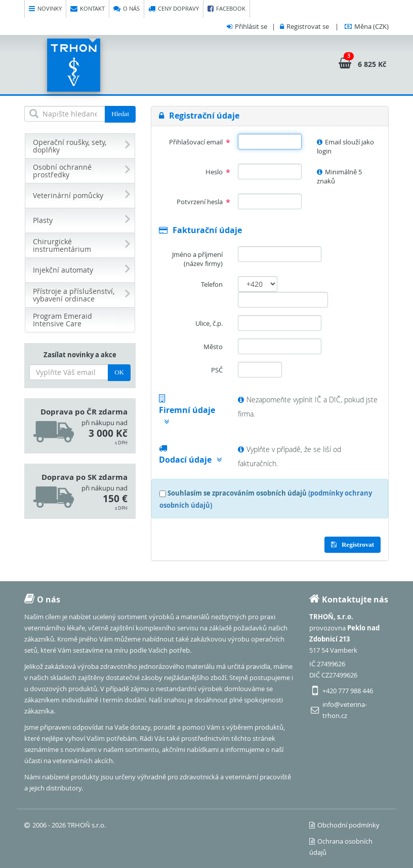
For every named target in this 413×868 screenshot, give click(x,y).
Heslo (214, 172)
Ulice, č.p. (209, 323)
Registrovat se (308, 26)
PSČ (217, 370)
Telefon (212, 284)
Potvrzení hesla (200, 202)
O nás (127, 9)
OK (119, 372)
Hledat (120, 114)
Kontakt (88, 9)
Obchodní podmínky (344, 825)
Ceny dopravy (174, 9)
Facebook (226, 9)
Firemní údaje (187, 415)
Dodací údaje (190, 460)
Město (213, 347)
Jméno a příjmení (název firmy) (197, 259)
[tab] (270, 116)
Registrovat (353, 544)
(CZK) (371, 26)
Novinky (45, 9)
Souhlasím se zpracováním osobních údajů (237, 493)
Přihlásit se (251, 26)
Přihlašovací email (196, 142)
